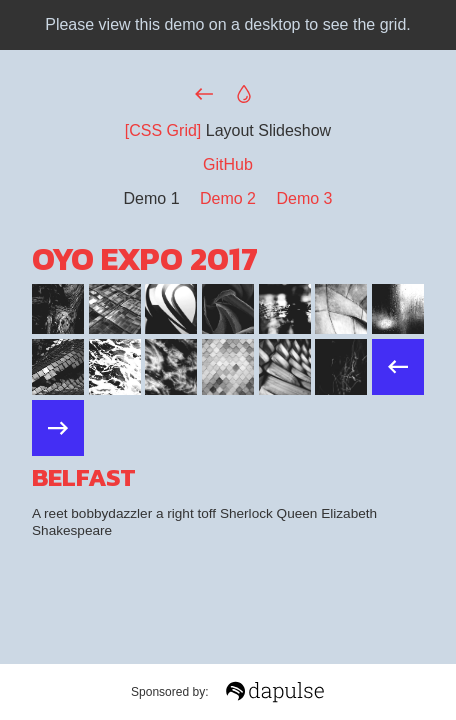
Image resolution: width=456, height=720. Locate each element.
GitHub (228, 164)
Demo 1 (152, 198)
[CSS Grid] (163, 130)
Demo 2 (228, 198)
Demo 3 (304, 198)
